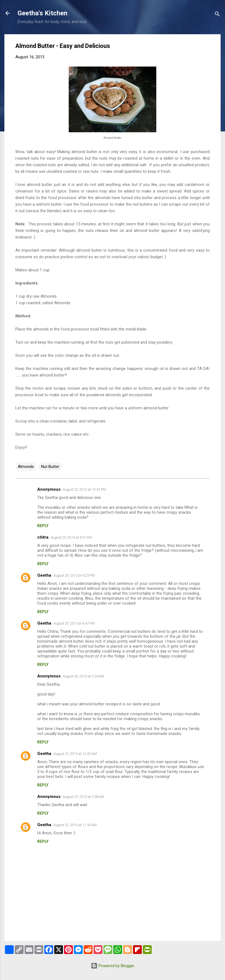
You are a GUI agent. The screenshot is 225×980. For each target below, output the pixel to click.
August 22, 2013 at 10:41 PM (84, 489)
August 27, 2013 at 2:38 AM (83, 797)
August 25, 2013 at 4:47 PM (74, 623)
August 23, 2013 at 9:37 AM (71, 537)
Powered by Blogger (113, 966)
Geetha (44, 575)
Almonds (26, 467)
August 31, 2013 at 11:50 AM (75, 825)
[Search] (217, 15)
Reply (43, 526)
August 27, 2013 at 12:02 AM (75, 754)
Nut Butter (50, 467)
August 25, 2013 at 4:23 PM (74, 575)
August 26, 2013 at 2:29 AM (83, 676)
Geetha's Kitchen (42, 13)
